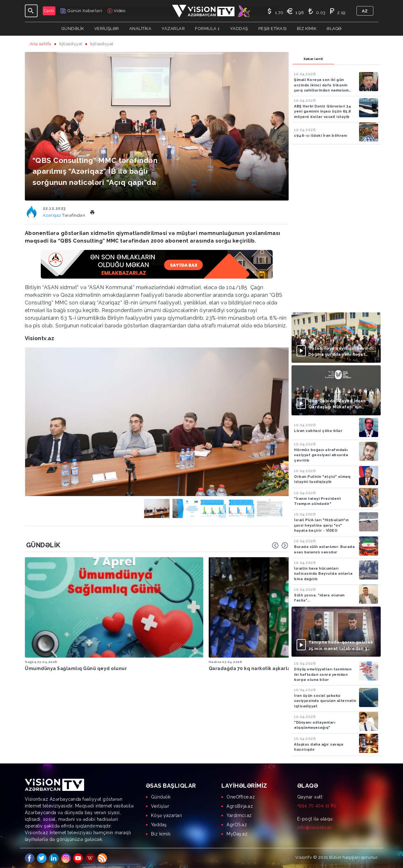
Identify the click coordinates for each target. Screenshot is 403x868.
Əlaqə (334, 29)
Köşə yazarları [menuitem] (167, 815)
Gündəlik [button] (73, 29)
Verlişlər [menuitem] (160, 806)
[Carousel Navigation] (280, 545)
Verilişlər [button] (107, 29)
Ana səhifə (41, 44)
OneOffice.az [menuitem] (241, 797)
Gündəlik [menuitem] (161, 797)
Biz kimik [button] (307, 29)
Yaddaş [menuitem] (159, 825)
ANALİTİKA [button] (140, 29)
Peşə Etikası (273, 29)
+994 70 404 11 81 (317, 806)
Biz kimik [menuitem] (161, 834)
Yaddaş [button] (239, 29)
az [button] (365, 11)
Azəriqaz (53, 215)
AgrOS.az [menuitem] (237, 825)
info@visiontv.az (315, 828)
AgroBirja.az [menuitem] (240, 806)
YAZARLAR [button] (173, 29)
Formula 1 (207, 29)
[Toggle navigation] (31, 11)
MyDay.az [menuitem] (237, 834)
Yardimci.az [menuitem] (239, 815)
